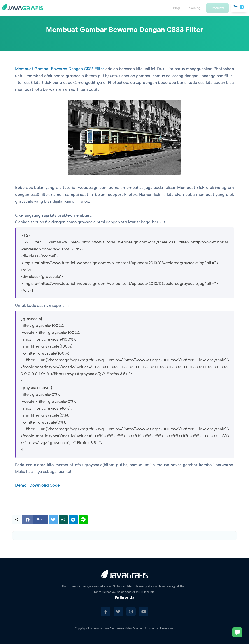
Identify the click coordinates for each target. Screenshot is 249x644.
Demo (21, 485)
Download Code (44, 485)
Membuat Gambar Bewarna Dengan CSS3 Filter (60, 69)
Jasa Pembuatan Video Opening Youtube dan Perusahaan (139, 628)
